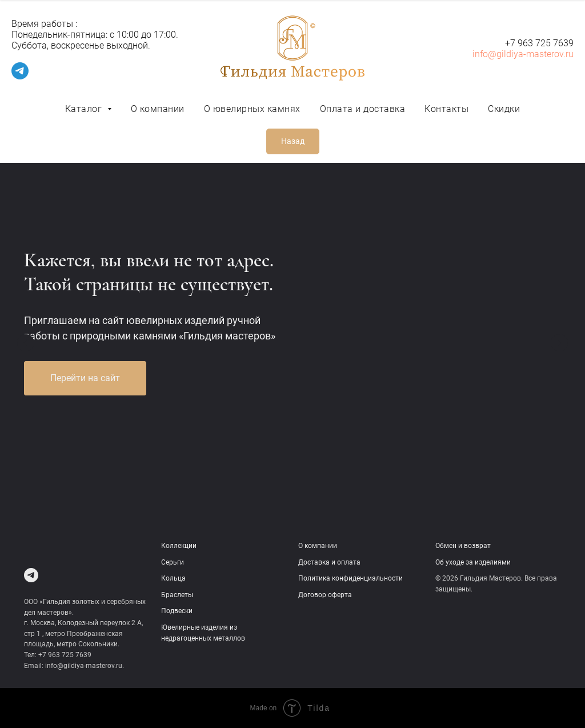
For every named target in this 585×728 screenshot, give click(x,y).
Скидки (504, 109)
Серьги (173, 562)
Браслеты (177, 595)
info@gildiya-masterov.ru (523, 54)
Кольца (173, 578)
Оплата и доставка (363, 109)
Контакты (446, 109)
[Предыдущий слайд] (26, 343)
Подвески (177, 611)
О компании (158, 109)
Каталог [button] (85, 109)
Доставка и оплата (329, 562)
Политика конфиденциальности (350, 578)
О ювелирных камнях (252, 109)
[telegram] (20, 76)
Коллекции (179, 546)
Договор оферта (325, 595)
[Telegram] (31, 575)
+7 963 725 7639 (539, 43)
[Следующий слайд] (559, 343)
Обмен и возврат (463, 546)
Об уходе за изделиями (473, 562)
